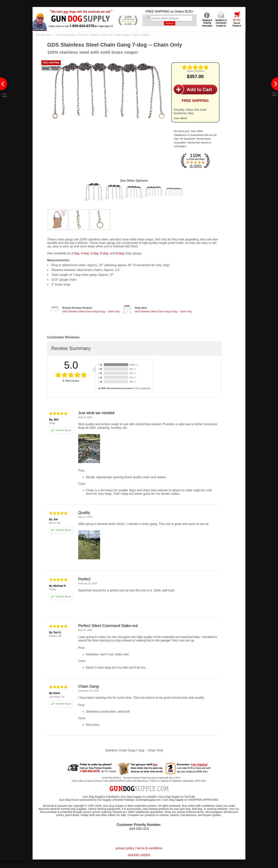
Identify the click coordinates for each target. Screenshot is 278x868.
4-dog (85, 253)
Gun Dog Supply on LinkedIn (139, 797)
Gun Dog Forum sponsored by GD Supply (85, 800)
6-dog (104, 253)
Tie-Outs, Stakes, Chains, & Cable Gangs (104, 35)
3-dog (75, 253)
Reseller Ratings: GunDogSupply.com (137, 800)
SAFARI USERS (139, 855)
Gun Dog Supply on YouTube (177, 797)
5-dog (95, 253)
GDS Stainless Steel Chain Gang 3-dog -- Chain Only (163, 312)
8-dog (120, 253)
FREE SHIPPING (158, 11)
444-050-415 (139, 829)
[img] (195, 67)
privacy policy (125, 848)
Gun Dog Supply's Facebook (101, 797)
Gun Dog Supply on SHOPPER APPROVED (190, 800)
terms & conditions (150, 848)
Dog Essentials (65, 35)
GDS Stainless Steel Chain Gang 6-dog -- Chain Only (91, 312)
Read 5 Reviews (196, 71)
